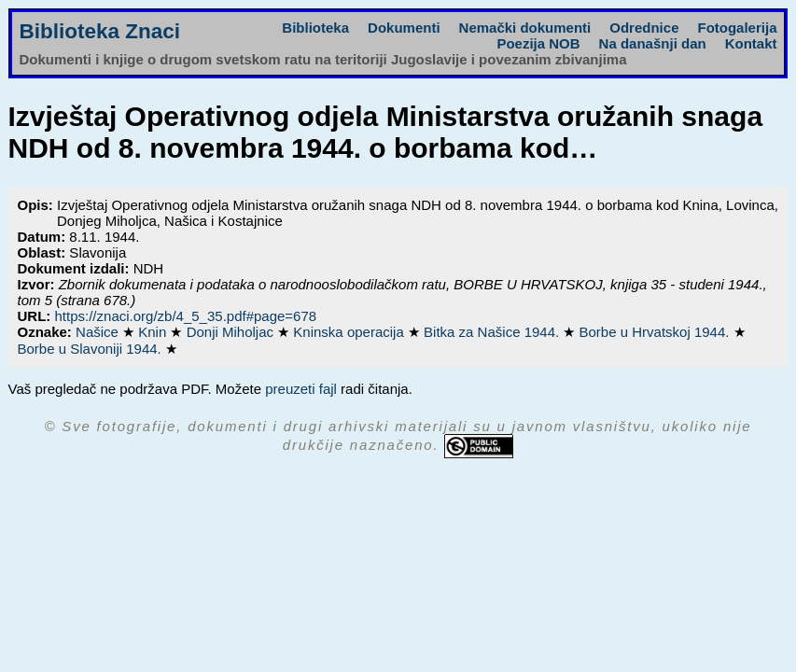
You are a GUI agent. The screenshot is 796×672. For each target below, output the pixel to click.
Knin (154, 332)
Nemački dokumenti (525, 28)
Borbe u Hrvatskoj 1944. (656, 332)
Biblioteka (315, 28)
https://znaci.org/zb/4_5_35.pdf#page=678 (186, 316)
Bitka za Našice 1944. (493, 332)
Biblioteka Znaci (100, 31)
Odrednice (644, 28)
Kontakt (751, 43)
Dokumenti (404, 28)
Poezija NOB (538, 43)
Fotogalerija (737, 28)
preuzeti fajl (301, 389)
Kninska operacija (350, 332)
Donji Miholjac (232, 332)
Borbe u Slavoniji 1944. (91, 349)
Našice (99, 332)
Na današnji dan (653, 43)
